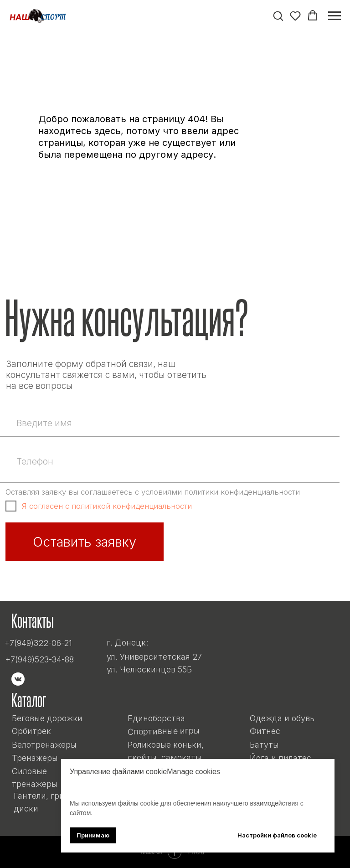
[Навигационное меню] (335, 16)
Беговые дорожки (47, 718)
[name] (175, 423)
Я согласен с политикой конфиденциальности (107, 506)
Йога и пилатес (281, 758)
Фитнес (265, 731)
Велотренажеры (44, 745)
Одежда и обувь (282, 718)
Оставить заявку (85, 542)
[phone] (175, 461)
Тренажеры (35, 758)
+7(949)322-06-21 (38, 643)
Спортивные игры (163, 731)
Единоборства (156, 718)
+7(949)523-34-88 (40, 659)
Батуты (264, 745)
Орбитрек (31, 731)
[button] (278, 15)
